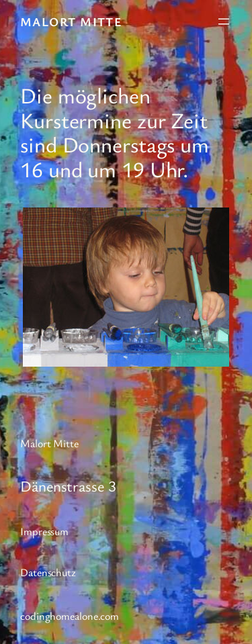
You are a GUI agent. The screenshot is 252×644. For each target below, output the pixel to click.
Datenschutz (48, 572)
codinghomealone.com (70, 616)
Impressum (44, 531)
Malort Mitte (71, 21)
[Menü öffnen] (224, 21)
